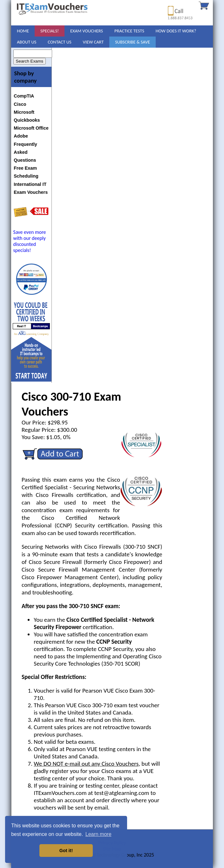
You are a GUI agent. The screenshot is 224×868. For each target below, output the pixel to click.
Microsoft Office (31, 128)
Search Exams (30, 61)
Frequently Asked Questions (25, 152)
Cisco (20, 104)
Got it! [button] (66, 851)
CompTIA (24, 96)
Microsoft (24, 112)
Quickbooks (27, 120)
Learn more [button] (98, 834)
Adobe (21, 136)
